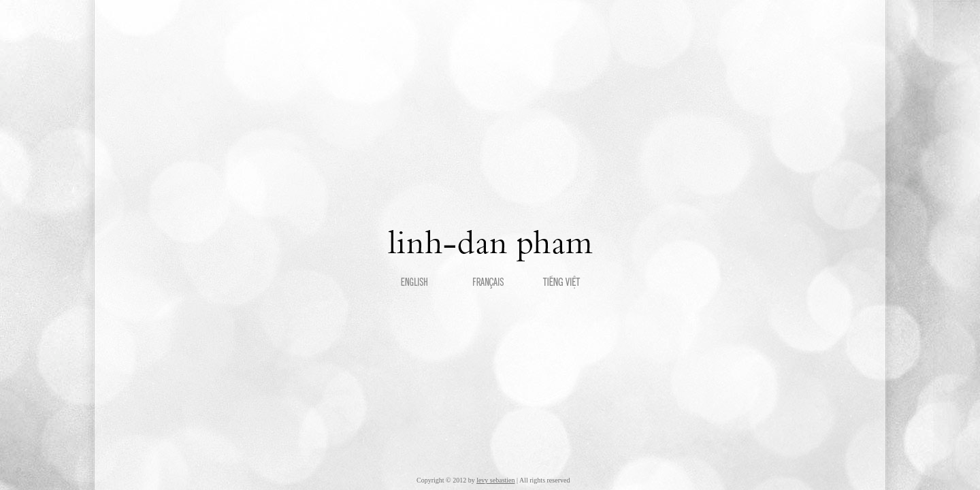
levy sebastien (495, 480)
